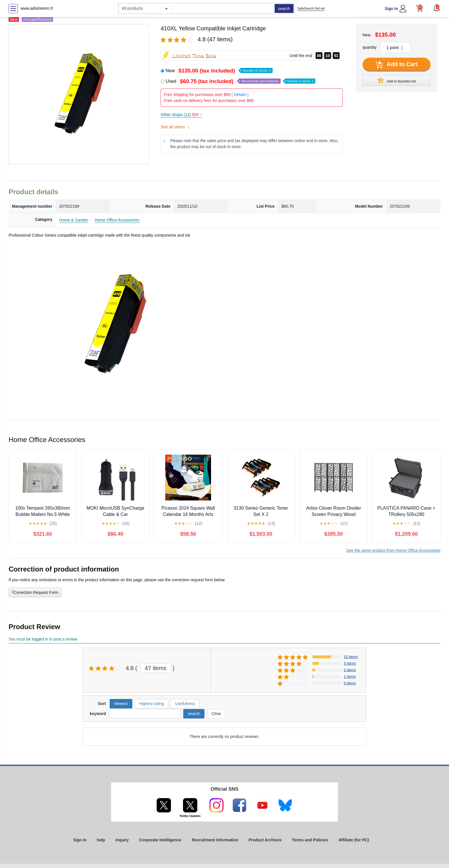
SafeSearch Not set (311, 8)
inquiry (122, 840)
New (219, 71)
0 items (350, 683)
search (284, 9)
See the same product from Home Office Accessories (393, 550)
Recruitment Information (215, 840)
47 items (156, 668)
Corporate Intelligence (160, 840)
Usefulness (185, 704)
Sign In (391, 9)
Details (240, 95)
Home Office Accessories (117, 220)
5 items (350, 663)
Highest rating (151, 704)
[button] (437, 8)
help (101, 840)
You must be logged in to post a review (43, 639)
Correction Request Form (35, 592)
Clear (216, 714)
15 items (351, 657)
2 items (350, 670)
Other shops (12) (181, 115)
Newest (121, 704)
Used (240, 81)
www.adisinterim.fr (37, 8)
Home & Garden (74, 220)
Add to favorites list (397, 80)
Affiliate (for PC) (354, 840)
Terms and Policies (310, 840)
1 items (350, 676)
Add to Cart (397, 65)
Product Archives (265, 840)
